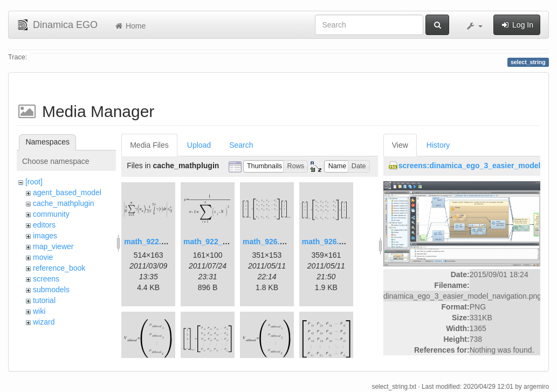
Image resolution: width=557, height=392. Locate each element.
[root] (34, 182)
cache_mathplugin (64, 203)
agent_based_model (67, 192)
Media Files (149, 145)
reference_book (59, 268)
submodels (51, 290)
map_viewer (53, 246)
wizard (44, 322)
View (400, 145)
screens (46, 279)
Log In (517, 25)
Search (241, 145)
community (51, 214)
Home (130, 26)
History (438, 145)
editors (44, 225)
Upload (199, 145)
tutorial (44, 300)
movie (43, 257)
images (45, 236)
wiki (39, 311)
